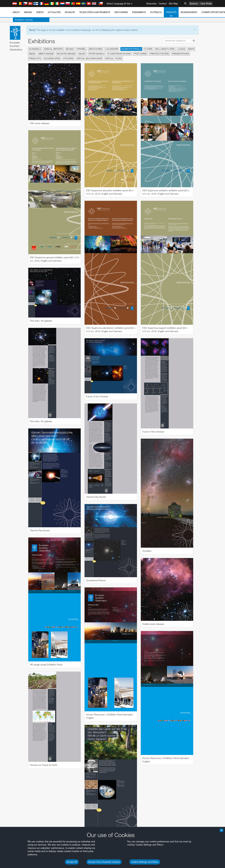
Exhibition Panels (131, 49)
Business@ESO (189, 12)
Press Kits (35, 58)
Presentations (181, 54)
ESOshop (70, 12)
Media (32, 54)
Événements (139, 12)
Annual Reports (53, 49)
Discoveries (121, 12)
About (16, 12)
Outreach (156, 12)
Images (28, 12)
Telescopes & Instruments (95, 12)
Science (194, 4)
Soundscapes (52, 58)
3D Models (35, 49)
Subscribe (151, 4)
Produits (171, 14)
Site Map (173, 4)
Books (70, 49)
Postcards (140, 54)
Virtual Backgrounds (89, 58)
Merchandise (46, 54)
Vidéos (40, 12)
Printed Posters (159, 54)
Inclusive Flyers (165, 49)
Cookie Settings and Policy (145, 862)
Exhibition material (21, 20)
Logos (181, 49)
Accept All (72, 862)
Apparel (81, 49)
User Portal (206, 4)
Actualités (54, 12)
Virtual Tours (113, 58)
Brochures (96, 49)
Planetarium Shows (119, 54)
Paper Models (97, 54)
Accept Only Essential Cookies (104, 862)
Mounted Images (66, 54)
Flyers (148, 49)
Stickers (68, 58)
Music (82, 54)
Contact (163, 4)
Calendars (112, 49)
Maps (191, 49)
